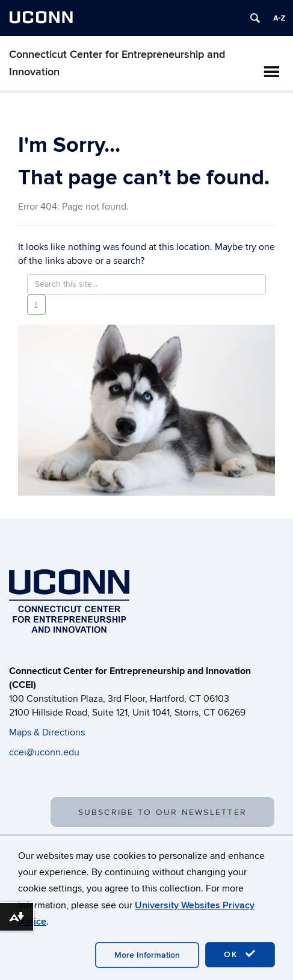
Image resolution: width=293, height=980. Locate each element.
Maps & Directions (47, 732)
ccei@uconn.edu (44, 752)
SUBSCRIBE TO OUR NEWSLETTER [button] (162, 812)
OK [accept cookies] (240, 954)
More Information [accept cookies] (147, 955)
